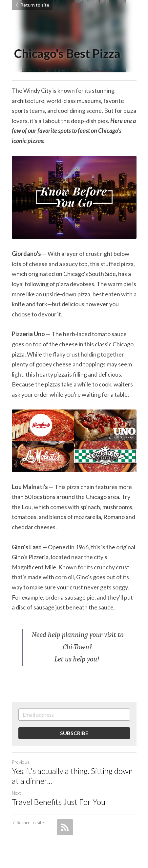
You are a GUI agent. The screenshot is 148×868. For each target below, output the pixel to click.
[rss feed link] (65, 827)
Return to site (32, 5)
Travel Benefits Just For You (59, 802)
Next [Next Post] (16, 793)
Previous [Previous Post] (21, 762)
